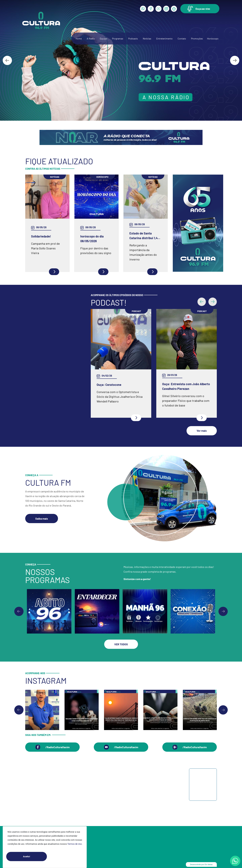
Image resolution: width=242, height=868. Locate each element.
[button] (200, 9)
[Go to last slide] (7, 60)
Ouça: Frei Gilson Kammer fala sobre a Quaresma (180, 355)
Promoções (197, 39)
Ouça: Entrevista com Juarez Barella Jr (113, 386)
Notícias (147, 39)
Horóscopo (213, 39)
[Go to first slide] (223, 611)
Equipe (103, 39)
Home (79, 39)
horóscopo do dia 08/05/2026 (92, 239)
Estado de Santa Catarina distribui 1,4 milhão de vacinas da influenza (144, 236)
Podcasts (133, 39)
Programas (118, 39)
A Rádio (91, 39)
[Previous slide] (19, 611)
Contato (182, 39)
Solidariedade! (41, 236)
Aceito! (35, 857)
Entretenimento (164, 39)
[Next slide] (235, 60)
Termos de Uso (75, 844)
